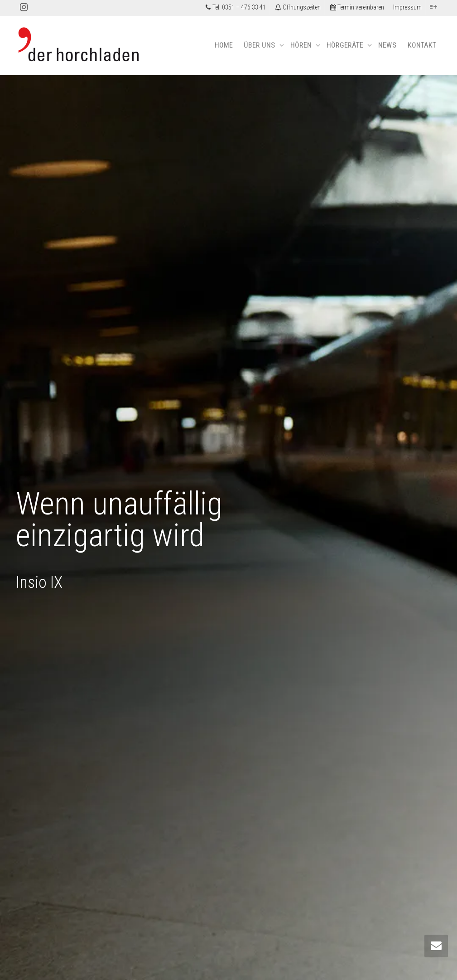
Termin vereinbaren (357, 7)
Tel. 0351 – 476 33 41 (235, 7)
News (387, 45)
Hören (302, 45)
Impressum (407, 7)
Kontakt (422, 45)
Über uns (260, 45)
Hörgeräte (346, 45)
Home (224, 45)
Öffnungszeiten (298, 7)
